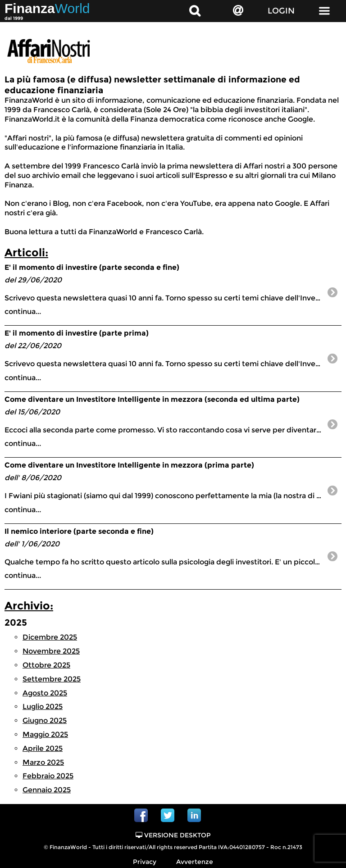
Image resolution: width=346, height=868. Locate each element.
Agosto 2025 (45, 693)
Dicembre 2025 (50, 637)
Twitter (168, 815)
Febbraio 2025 (48, 776)
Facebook (141, 815)
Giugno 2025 (45, 720)
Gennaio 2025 (47, 790)
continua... (173, 289)
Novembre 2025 (51, 651)
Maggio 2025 (45, 734)
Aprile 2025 (43, 748)
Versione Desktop (173, 835)
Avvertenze (195, 862)
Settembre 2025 (52, 679)
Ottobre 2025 (46, 665)
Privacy (145, 862)
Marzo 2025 (43, 762)
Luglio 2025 (43, 707)
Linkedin (194, 815)
